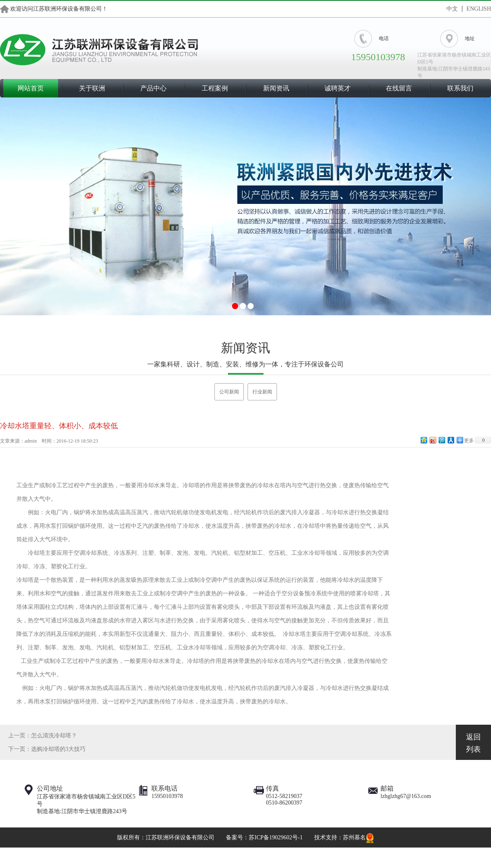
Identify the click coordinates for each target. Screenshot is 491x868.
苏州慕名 (354, 837)
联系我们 (460, 88)
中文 (452, 9)
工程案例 (215, 88)
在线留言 (399, 88)
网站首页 (31, 88)
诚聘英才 (338, 88)
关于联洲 (92, 88)
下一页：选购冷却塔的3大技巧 (47, 749)
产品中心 (153, 88)
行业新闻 (262, 392)
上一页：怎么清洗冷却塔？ (43, 736)
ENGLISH (479, 9)
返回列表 (473, 743)
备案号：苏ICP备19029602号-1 (264, 837)
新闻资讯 (276, 88)
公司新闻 (229, 392)
